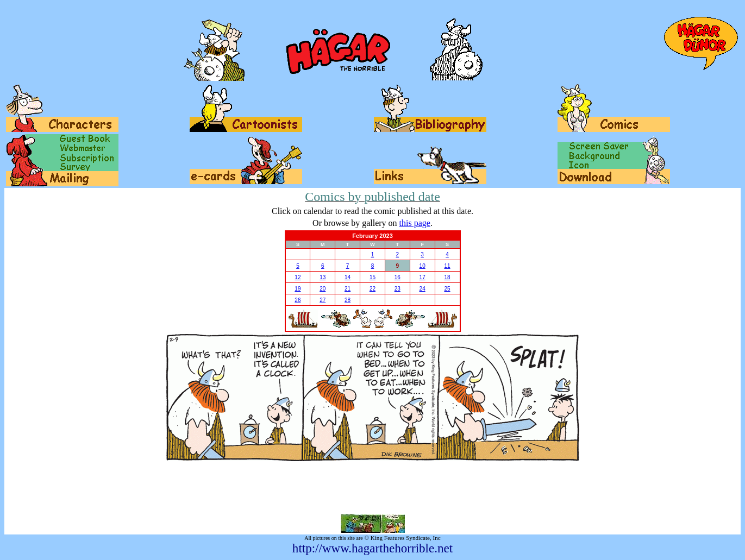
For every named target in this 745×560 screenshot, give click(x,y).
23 (397, 289)
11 (447, 266)
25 (447, 289)
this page (415, 223)
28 (348, 300)
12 (298, 277)
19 (298, 289)
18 (447, 277)
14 (348, 277)
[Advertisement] (373, 488)
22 (372, 289)
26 (298, 300)
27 (323, 300)
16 (397, 277)
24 (422, 289)
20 (323, 289)
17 (422, 277)
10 (422, 266)
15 (372, 277)
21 (348, 289)
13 (323, 277)
